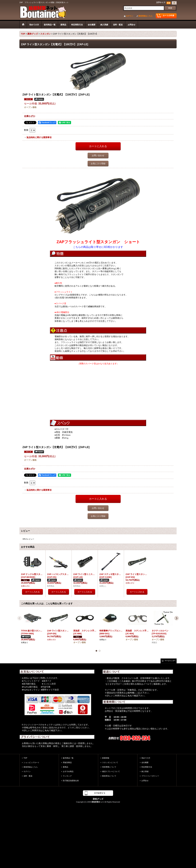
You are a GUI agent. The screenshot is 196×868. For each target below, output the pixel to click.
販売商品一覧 (68, 758)
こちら (46, 730)
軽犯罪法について (109, 776)
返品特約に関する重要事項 (39, 137)
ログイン (129, 16)
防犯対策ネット (98, 802)
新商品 (66, 767)
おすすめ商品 (68, 771)
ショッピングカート (32, 762)
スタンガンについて (110, 762)
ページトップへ (170, 661)
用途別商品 (67, 762)
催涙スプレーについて (111, 771)
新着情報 (106, 758)
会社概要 (145, 762)
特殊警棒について (109, 767)
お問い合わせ (98, 156)
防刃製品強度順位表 (71, 781)
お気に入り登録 (98, 164)
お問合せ (145, 781)
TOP (25, 758)
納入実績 (145, 771)
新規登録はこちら (145, 16)
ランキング (67, 776)
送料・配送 (28, 776)
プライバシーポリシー (150, 776)
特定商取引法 (147, 767)
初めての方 (146, 758)
